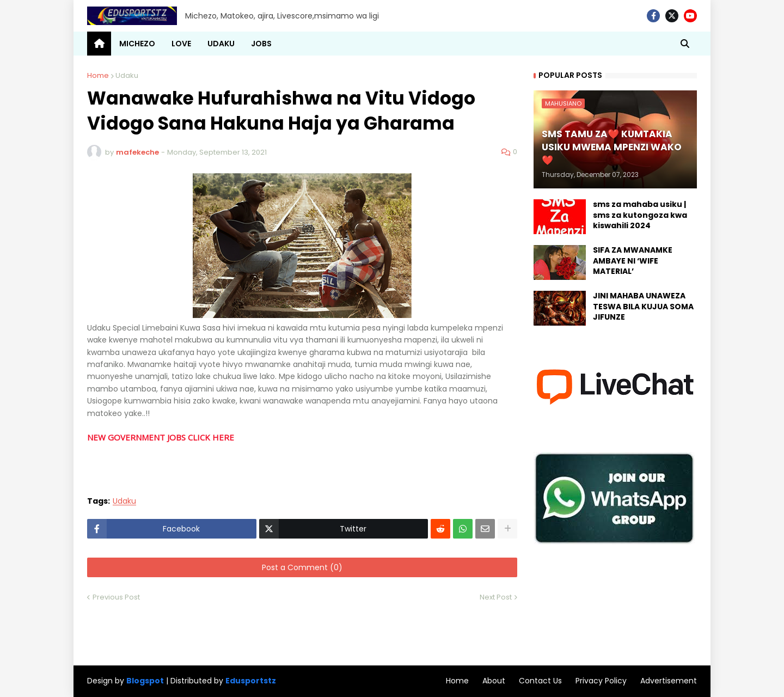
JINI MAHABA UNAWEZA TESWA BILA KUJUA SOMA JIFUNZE (643, 307)
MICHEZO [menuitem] (137, 44)
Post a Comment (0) (302, 567)
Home (98, 75)
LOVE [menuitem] (181, 44)
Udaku (127, 75)
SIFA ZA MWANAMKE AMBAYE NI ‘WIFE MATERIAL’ (633, 261)
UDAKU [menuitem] (221, 44)
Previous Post (116, 597)
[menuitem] (99, 44)
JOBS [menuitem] (261, 44)
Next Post (496, 597)
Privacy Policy (601, 681)
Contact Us (540, 681)
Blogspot (145, 681)
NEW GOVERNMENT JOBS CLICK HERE (161, 437)
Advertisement (669, 681)
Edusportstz (251, 681)
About (494, 681)
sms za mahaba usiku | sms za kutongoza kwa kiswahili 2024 (640, 215)
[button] (685, 44)
